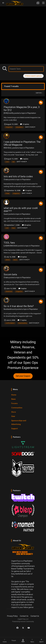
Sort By (39, 93)
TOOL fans (9, 243)
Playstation (32, 113)
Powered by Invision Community (23, 622)
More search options (33, 76)
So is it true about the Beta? (19, 306)
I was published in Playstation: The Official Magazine (22, 143)
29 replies (22, 257)
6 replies (24, 159)
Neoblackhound (10, 309)
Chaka (6, 179)
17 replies (22, 320)
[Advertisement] (23, 30)
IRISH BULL (8, 148)
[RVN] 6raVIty (9, 113)
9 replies (23, 289)
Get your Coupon (23, 376)
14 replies (25, 124)
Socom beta (10, 274)
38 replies (26, 225)
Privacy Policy (12, 616)
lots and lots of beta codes (18, 176)
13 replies (27, 190)
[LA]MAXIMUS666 (11, 246)
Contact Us (24, 616)
